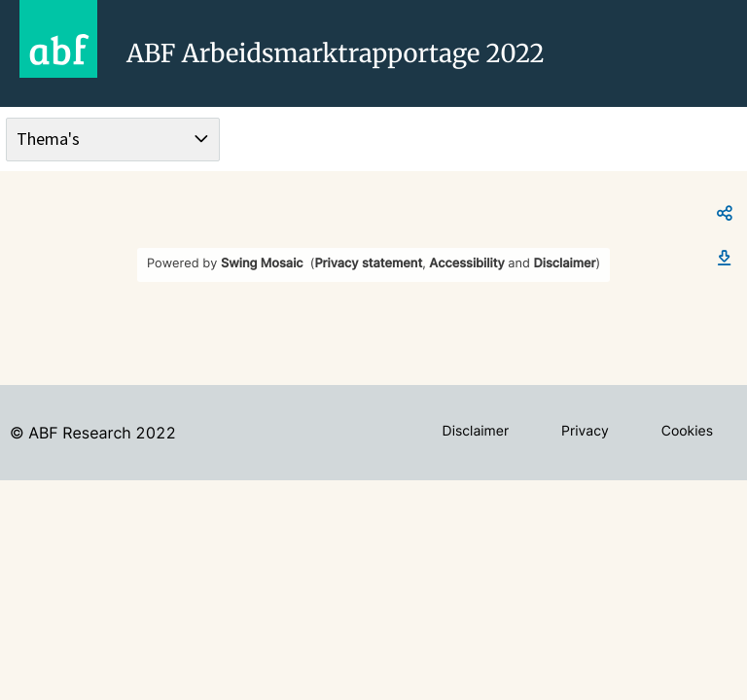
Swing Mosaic (262, 264)
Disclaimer (565, 264)
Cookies (687, 431)
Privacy (585, 431)
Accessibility (466, 264)
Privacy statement (368, 264)
